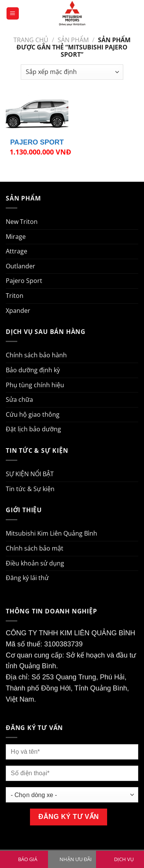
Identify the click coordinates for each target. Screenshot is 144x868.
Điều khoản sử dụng (35, 563)
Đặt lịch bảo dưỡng (33, 429)
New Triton (22, 222)
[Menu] (13, 14)
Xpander (18, 311)
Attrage (17, 251)
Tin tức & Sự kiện (30, 489)
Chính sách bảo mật (35, 548)
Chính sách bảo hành (36, 355)
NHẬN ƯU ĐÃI (76, 859)
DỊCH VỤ (124, 859)
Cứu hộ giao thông (33, 414)
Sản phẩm (73, 40)
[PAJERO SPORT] (37, 114)
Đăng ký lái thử (27, 578)
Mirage (16, 237)
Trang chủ (31, 40)
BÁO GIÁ (28, 859)
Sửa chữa (19, 399)
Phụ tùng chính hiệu (35, 385)
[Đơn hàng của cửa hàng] (72, 72)
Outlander (21, 266)
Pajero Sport (24, 281)
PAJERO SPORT (37, 142)
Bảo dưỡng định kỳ (33, 370)
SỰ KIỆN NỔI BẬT (30, 474)
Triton (15, 296)
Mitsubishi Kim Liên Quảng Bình (51, 533)
